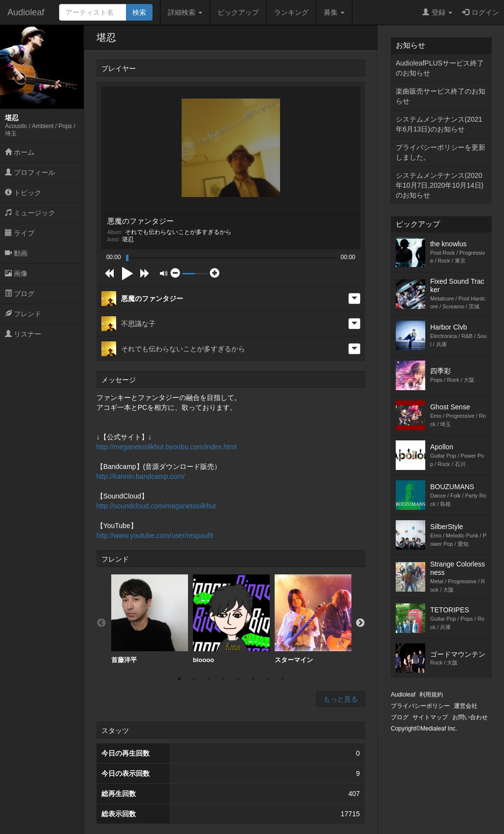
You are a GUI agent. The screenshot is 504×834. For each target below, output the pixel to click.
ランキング (291, 12)
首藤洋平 (150, 619)
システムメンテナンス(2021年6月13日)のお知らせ (439, 124)
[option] (150, 619)
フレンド (23, 314)
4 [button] (223, 679)
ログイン (481, 12)
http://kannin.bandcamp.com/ (141, 476)
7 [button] (268, 679)
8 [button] (283, 679)
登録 (437, 12)
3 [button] (209, 679)
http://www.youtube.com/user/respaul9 (155, 535)
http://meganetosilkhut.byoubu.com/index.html (167, 447)
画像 (16, 273)
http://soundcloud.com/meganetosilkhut (156, 506)
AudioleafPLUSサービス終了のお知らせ (440, 68)
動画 (16, 253)
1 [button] (179, 679)
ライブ (20, 233)
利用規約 (431, 695)
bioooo (231, 619)
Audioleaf (26, 12)
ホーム (20, 152)
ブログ (20, 294)
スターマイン (313, 619)
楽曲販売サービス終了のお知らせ (441, 96)
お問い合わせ (470, 717)
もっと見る (341, 699)
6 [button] (253, 679)
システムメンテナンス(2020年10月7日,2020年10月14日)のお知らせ (440, 185)
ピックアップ (238, 12)
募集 (334, 12)
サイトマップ (430, 717)
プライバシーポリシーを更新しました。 (441, 152)
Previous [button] (101, 623)
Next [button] (360, 623)
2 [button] (194, 679)
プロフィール (30, 172)
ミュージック (30, 213)
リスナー (23, 334)
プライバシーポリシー (420, 706)
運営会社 (466, 706)
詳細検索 (185, 12)
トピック (23, 193)
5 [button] (238, 679)
